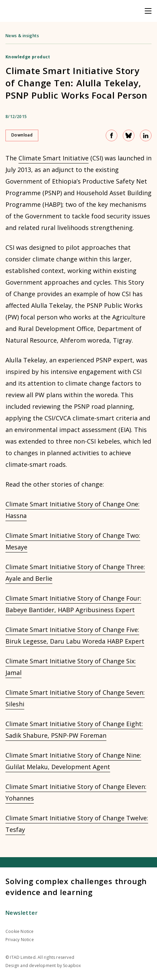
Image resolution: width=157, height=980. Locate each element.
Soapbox (72, 965)
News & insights (22, 36)
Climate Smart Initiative (54, 158)
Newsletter (22, 913)
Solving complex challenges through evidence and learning (76, 887)
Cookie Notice (20, 931)
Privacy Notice (20, 940)
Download (22, 135)
